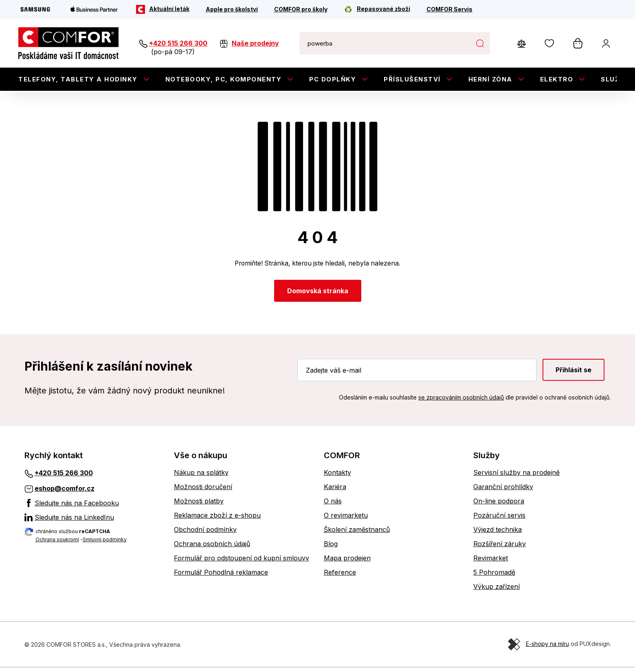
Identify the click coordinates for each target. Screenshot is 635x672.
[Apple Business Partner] (94, 9)
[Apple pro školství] (232, 9)
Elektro (557, 79)
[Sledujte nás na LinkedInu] (93, 521)
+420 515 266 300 (178, 43)
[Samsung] (35, 9)
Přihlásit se (573, 374)
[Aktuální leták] (163, 9)
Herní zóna (490, 79)
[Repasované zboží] (377, 9)
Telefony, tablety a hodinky (78, 79)
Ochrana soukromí (57, 544)
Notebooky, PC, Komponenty (224, 79)
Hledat (480, 43)
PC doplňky (333, 79)
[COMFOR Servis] (449, 9)
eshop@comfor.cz (65, 493)
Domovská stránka (318, 295)
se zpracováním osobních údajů (461, 402)
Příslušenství (412, 79)
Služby (615, 79)
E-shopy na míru (547, 648)
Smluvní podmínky (105, 544)
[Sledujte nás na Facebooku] (93, 507)
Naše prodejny (255, 43)
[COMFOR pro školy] (301, 9)
